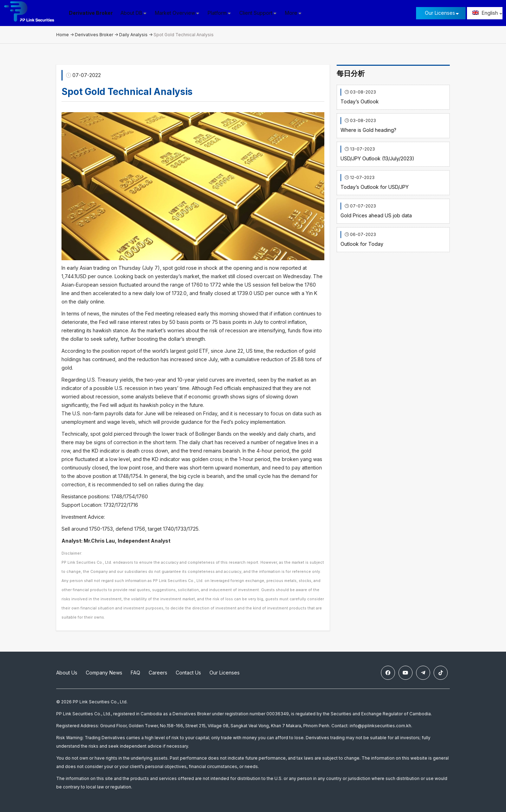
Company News (104, 673)
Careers (158, 673)
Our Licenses (440, 13)
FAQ (135, 673)
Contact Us (188, 673)
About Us (67, 673)
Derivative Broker (91, 13)
